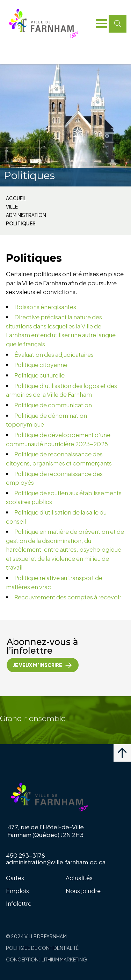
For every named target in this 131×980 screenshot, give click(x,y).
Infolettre (19, 903)
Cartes (15, 878)
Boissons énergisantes (45, 307)
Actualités (79, 878)
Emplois (17, 891)
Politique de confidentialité (42, 948)
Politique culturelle (39, 375)
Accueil (16, 198)
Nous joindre (83, 891)
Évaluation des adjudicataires (54, 354)
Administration (26, 215)
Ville (12, 207)
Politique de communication (53, 405)
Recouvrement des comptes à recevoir (68, 597)
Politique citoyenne (41, 365)
